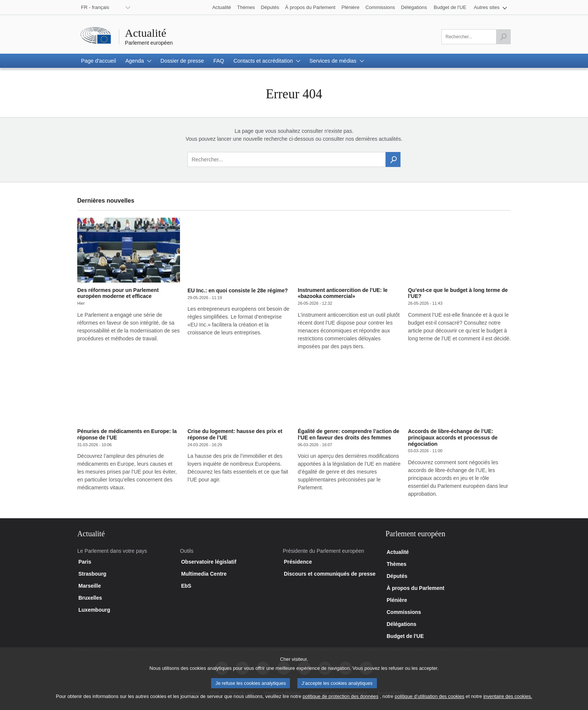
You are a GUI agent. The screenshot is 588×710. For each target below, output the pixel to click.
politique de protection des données (340, 702)
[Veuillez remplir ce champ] (476, 37)
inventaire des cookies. (508, 702)
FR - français (95, 7)
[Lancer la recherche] (503, 37)
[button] (491, 7)
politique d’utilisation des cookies (430, 702)
